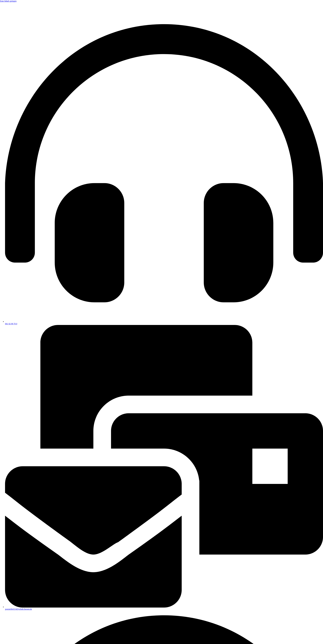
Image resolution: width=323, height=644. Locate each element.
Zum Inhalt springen (8, 1)
